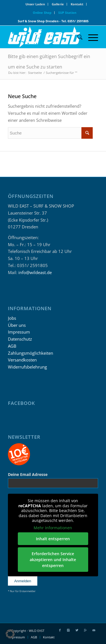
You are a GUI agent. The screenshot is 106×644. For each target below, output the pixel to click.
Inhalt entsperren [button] (53, 539)
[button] (10, 634)
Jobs (12, 318)
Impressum (19, 332)
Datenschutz (20, 339)
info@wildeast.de (35, 272)
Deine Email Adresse (28, 474)
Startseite (35, 73)
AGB (12, 346)
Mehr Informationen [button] (53, 528)
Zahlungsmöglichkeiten (31, 353)
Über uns (17, 325)
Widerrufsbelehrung (27, 367)
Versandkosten (22, 360)
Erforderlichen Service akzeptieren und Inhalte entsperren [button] (53, 560)
